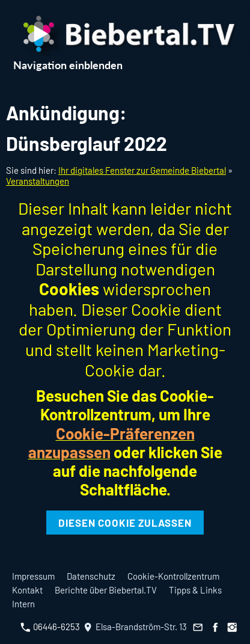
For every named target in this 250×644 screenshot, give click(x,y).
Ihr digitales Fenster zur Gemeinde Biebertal (142, 170)
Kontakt (27, 590)
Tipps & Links (195, 590)
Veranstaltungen (38, 181)
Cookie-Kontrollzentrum (173, 576)
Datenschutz (91, 576)
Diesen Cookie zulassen (125, 523)
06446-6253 (50, 627)
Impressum (33, 576)
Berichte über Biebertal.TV (106, 590)
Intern (23, 604)
